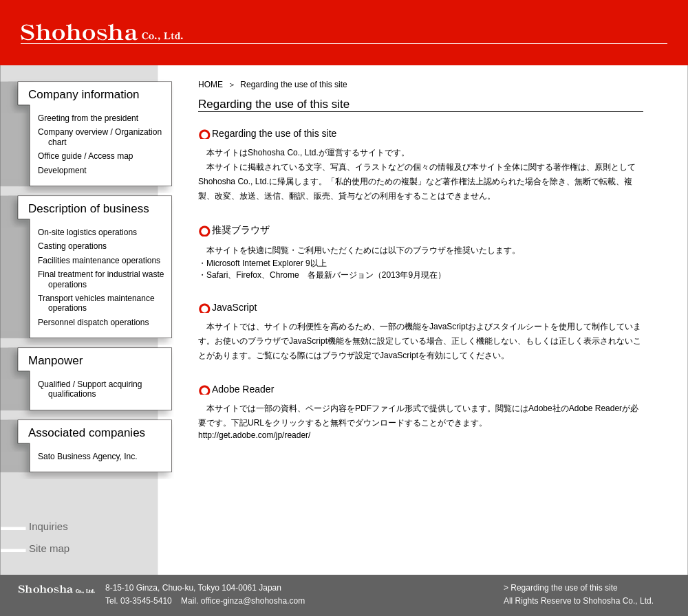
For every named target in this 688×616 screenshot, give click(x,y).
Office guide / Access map (86, 156)
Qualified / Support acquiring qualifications (90, 389)
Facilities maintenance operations (99, 261)
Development (62, 170)
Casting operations (72, 246)
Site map (49, 548)
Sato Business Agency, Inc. (88, 456)
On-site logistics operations (87, 232)
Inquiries (49, 526)
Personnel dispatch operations (93, 322)
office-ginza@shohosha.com (253, 601)
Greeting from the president (88, 118)
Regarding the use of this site (564, 588)
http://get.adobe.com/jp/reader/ (254, 435)
